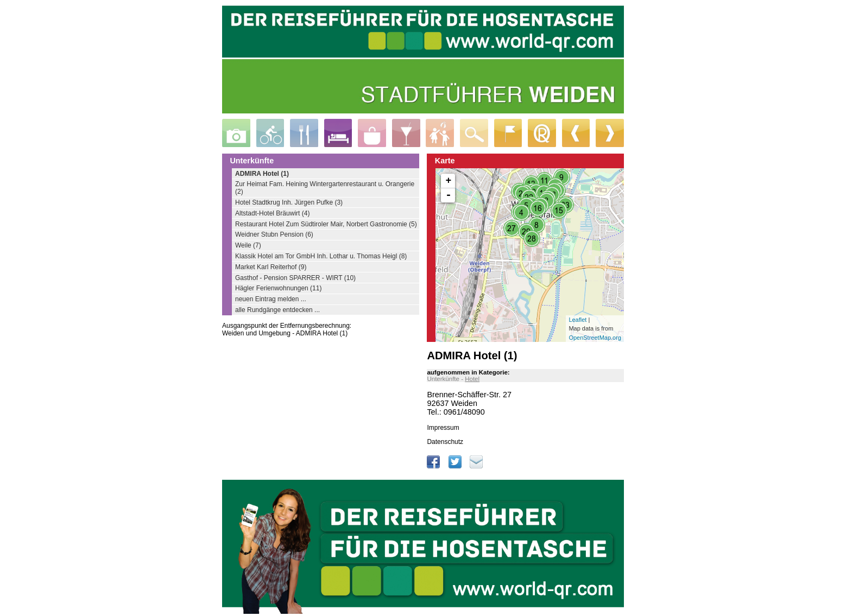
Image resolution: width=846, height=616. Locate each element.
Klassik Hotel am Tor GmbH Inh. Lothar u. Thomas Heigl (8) (321, 256)
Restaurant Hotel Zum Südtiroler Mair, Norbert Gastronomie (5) (326, 224)
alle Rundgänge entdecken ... (277, 310)
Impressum (443, 428)
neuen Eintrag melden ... (271, 299)
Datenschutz (445, 442)
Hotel (472, 379)
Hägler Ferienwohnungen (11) (278, 288)
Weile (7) (248, 245)
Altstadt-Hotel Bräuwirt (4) (272, 213)
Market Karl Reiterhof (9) (271, 267)
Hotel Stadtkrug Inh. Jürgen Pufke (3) (289, 202)
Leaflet (577, 320)
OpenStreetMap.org (595, 338)
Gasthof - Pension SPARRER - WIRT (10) (295, 278)
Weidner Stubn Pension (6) (274, 234)
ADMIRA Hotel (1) (262, 174)
